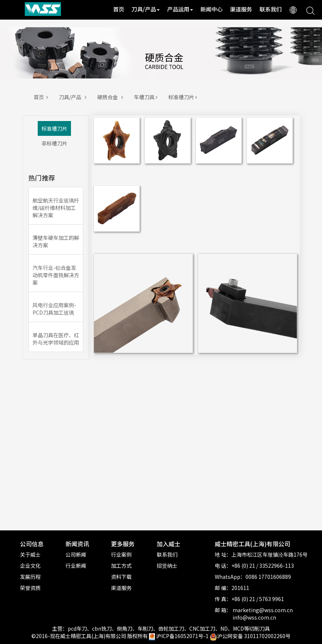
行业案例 (121, 554)
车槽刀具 (147, 97)
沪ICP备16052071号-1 (182, 636)
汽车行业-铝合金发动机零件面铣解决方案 (56, 275)
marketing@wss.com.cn (263, 610)
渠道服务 (241, 9)
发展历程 (30, 577)
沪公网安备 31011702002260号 (250, 636)
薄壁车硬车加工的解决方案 (56, 241)
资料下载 (121, 577)
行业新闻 (76, 566)
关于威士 (30, 554)
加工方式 (121, 566)
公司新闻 (76, 554)
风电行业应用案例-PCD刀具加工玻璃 (54, 309)
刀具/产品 (146, 9)
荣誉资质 (30, 588)
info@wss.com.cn (254, 617)
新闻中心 (211, 9)
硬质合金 (111, 97)
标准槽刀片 (184, 97)
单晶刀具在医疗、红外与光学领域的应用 (56, 339)
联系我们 (271, 9)
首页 (119, 9)
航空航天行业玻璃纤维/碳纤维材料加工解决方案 (56, 208)
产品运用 (180, 9)
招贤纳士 (167, 566)
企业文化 (30, 566)
